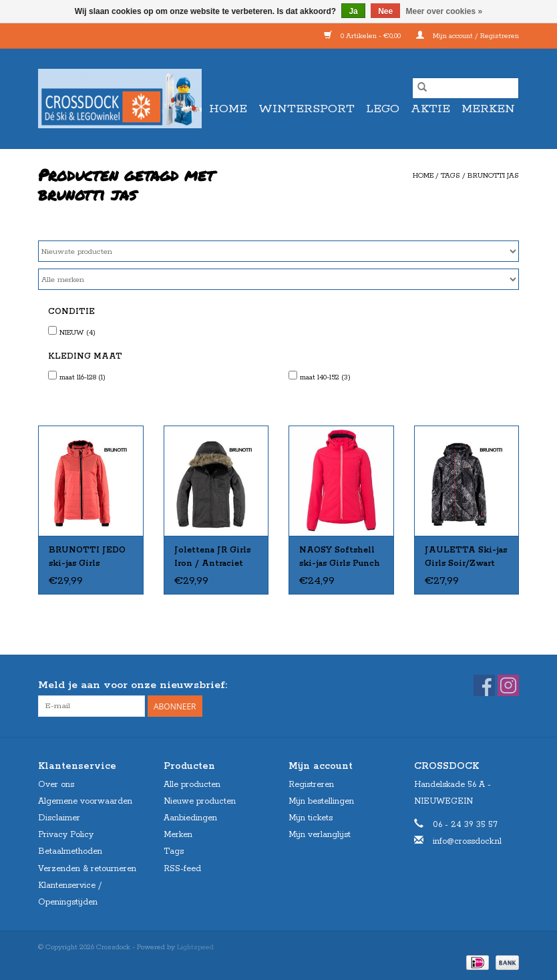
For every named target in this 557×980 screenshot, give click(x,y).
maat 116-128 (82, 377)
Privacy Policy (66, 835)
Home (228, 109)
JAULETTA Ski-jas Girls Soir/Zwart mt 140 (466, 558)
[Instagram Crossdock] (508, 685)
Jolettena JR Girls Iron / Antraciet (212, 557)
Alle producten (192, 785)
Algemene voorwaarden (85, 801)
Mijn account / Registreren (468, 36)
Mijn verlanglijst (320, 835)
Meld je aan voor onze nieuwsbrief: (133, 685)
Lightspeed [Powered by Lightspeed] (195, 947)
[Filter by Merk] (278, 279)
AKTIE (430, 109)
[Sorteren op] (278, 251)
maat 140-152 (325, 377)
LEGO (383, 109)
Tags (450, 176)
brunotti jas (493, 176)
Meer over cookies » (444, 11)
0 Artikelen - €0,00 (363, 36)
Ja (353, 11)
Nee (385, 11)
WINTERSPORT (307, 109)
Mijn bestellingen (321, 801)
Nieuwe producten (200, 801)
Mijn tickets (311, 818)
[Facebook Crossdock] (484, 685)
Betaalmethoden (70, 851)
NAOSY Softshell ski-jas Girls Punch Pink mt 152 (340, 558)
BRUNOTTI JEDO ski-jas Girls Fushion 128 (87, 558)
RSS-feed (182, 869)
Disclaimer (59, 818)
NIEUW (77, 333)
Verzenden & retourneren (87, 869)
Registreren (311, 785)
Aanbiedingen (190, 818)
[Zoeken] (466, 88)
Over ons (56, 785)
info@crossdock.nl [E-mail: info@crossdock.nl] (467, 841)
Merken (488, 109)
